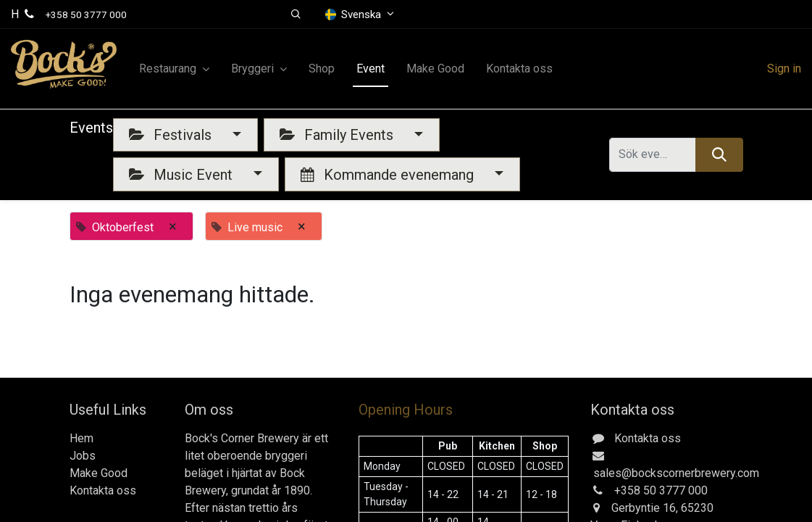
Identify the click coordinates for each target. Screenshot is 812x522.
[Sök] (719, 154)
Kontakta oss (103, 490)
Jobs (83, 456)
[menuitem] (322, 69)
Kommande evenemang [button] (389, 175)
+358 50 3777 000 (86, 14)
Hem (81, 438)
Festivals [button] (172, 135)
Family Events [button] (338, 135)
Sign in (784, 69)
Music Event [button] (183, 175)
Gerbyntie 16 (644, 508)
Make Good (99, 473)
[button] (297, 14)
